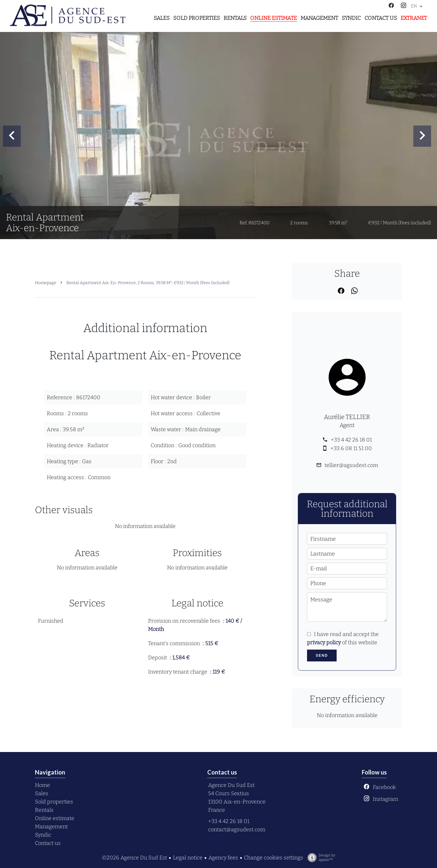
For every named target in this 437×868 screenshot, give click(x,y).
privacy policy (324, 642)
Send (322, 656)
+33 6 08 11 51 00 (351, 448)
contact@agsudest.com (237, 830)
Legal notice (188, 858)
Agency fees (223, 858)
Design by (320, 858)
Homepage (46, 283)
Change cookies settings (274, 858)
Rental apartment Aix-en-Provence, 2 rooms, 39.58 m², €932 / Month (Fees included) (148, 283)
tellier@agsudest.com (351, 465)
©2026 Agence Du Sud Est (134, 858)
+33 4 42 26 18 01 (351, 440)
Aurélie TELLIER (347, 417)
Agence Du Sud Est (231, 785)
